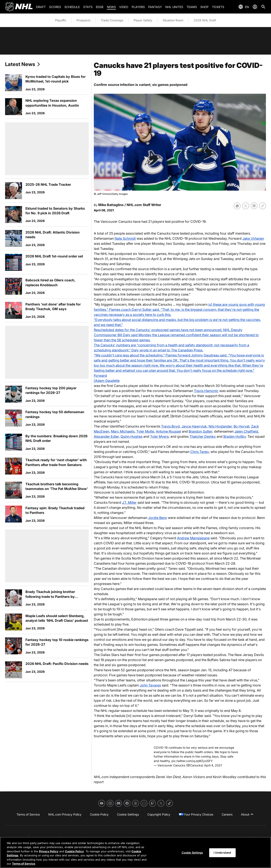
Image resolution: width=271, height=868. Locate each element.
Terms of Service (24, 864)
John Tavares (150, 685)
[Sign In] (255, 7)
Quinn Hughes (131, 436)
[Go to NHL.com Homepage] (19, 7)
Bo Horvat (241, 426)
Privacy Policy (49, 851)
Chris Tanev (200, 452)
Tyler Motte (145, 431)
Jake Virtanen (253, 238)
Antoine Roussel (168, 431)
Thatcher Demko (203, 436)
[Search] (263, 7)
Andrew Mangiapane (193, 538)
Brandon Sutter (200, 431)
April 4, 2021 (213, 765)
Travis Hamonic (206, 391)
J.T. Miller (129, 502)
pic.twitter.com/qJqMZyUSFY (192, 761)
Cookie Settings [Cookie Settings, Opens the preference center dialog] (192, 853)
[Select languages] (244, 7)
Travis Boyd (170, 426)
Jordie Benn (158, 518)
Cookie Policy (74, 851)
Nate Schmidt (125, 238)
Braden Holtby (235, 436)
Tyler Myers (159, 436)
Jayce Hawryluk (194, 426)
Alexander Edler (106, 436)
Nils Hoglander (220, 426)
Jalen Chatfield (246, 431)
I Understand (222, 853)
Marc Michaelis (123, 431)
